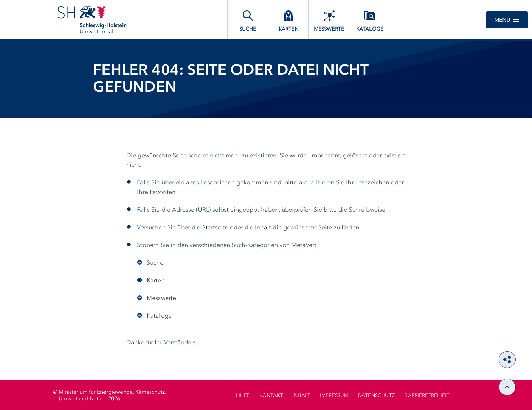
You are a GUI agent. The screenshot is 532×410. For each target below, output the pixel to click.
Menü (507, 20)
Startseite (215, 228)
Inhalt (263, 228)
